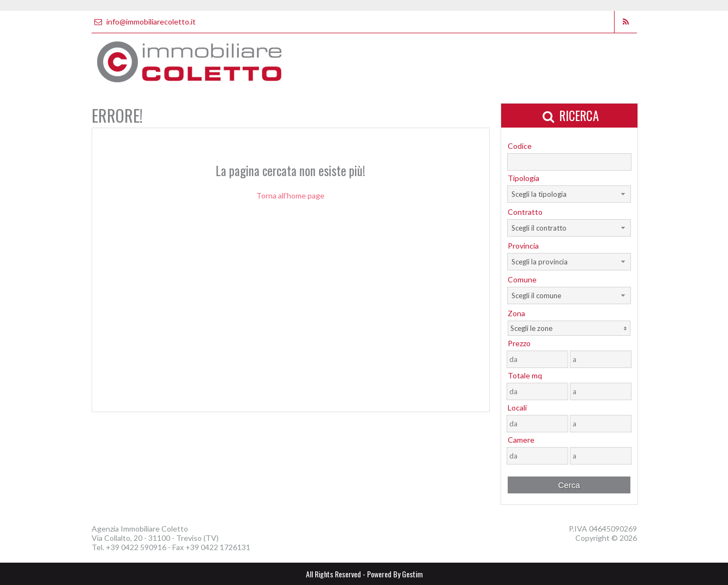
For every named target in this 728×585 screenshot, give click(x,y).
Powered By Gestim (395, 574)
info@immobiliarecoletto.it (144, 22)
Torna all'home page (290, 195)
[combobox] (569, 194)
